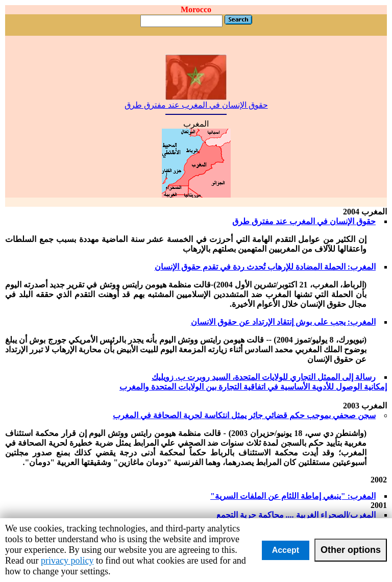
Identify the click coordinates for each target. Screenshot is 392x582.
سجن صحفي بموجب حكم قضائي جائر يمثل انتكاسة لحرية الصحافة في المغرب (244, 415)
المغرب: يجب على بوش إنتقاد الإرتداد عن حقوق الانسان (283, 322)
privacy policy (67, 561)
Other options (351, 550)
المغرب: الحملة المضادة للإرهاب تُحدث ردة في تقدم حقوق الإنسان (265, 267)
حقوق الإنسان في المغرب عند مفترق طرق (196, 101)
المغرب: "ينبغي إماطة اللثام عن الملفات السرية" (293, 496)
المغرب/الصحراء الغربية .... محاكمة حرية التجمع (296, 515)
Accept (286, 550)
